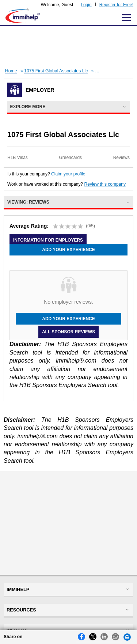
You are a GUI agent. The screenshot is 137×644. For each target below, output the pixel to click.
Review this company (105, 184)
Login (86, 5)
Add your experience (68, 250)
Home (11, 71)
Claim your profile (68, 174)
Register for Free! (116, 5)
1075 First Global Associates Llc (56, 71)
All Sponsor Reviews (68, 332)
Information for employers (48, 240)
